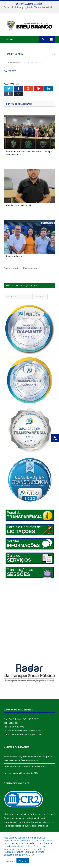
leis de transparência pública (18, 826)
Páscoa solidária (14, 256)
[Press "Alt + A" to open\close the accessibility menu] (55, 438)
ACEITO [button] (23, 861)
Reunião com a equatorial (18, 205)
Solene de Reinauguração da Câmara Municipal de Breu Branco (30, 7)
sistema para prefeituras (43, 814)
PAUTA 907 (10, 71)
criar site (23, 814)
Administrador (15, 63)
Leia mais (29, 852)
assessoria (26, 818)
